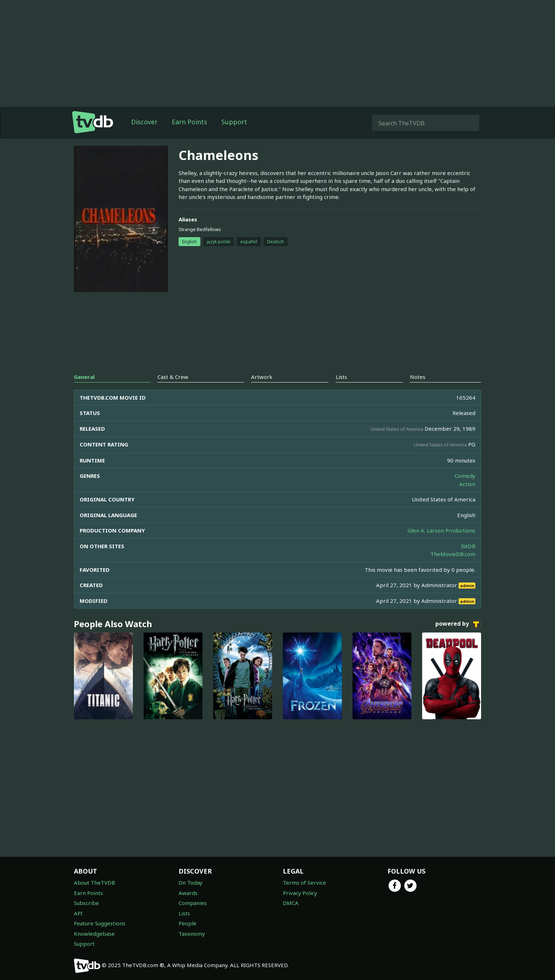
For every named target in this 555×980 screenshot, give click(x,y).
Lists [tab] (341, 377)
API (78, 913)
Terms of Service (304, 882)
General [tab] (84, 377)
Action (467, 484)
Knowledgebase (94, 934)
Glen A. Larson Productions (441, 530)
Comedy (465, 476)
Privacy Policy (300, 893)
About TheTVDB (94, 882)
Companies (193, 903)
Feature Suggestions (100, 923)
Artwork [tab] (262, 377)
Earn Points (189, 122)
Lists (184, 913)
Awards (188, 893)
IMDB (468, 546)
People (187, 923)
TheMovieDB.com (453, 554)
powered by (458, 624)
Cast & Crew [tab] (173, 377)
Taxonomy (192, 934)
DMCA (291, 903)
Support (234, 122)
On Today (191, 882)
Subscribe (86, 903)
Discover (144, 122)
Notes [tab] (418, 377)
